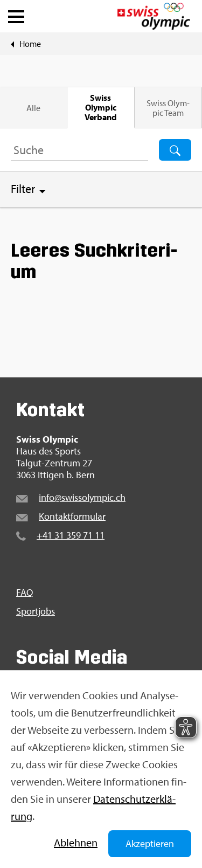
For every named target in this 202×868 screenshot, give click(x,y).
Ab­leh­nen (76, 842)
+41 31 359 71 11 (71, 535)
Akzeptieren (150, 843)
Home (30, 44)
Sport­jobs (36, 611)
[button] (16, 14)
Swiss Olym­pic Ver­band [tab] (101, 107)
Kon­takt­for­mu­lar (72, 516)
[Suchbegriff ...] (79, 150)
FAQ (25, 593)
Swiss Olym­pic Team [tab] (168, 108)
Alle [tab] (33, 108)
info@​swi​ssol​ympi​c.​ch (82, 497)
